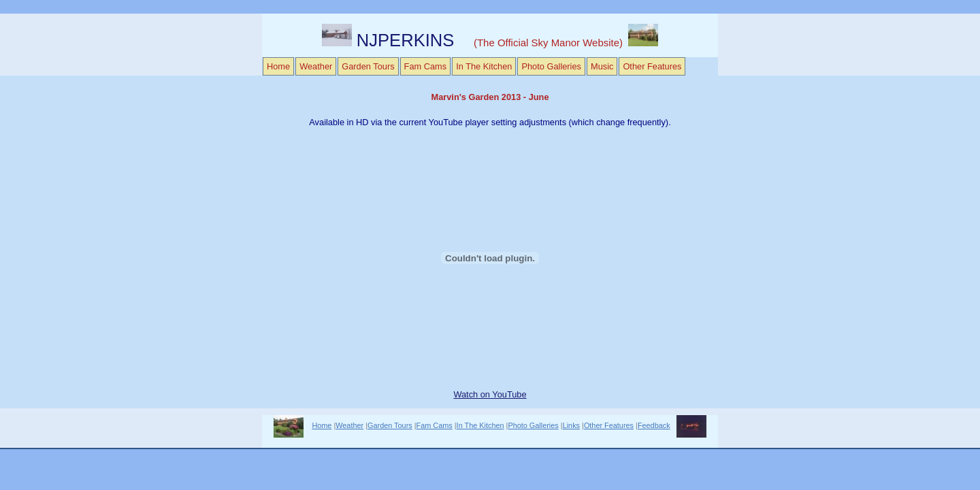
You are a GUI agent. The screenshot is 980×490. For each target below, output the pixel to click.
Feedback (654, 425)
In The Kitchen (484, 66)
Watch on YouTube (490, 394)
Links (571, 425)
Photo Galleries (551, 66)
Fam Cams (426, 66)
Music (602, 66)
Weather (316, 66)
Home (278, 66)
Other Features (652, 66)
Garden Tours (368, 66)
